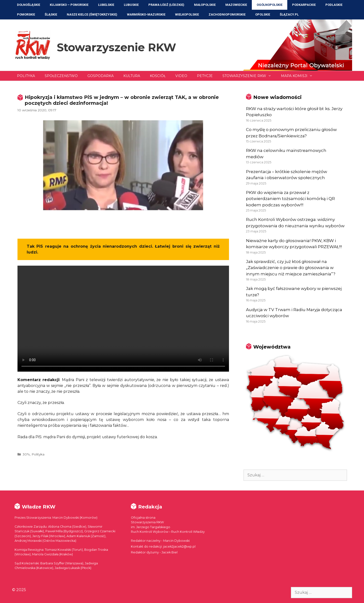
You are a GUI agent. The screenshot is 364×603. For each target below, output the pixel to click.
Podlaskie (334, 5)
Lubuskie (131, 5)
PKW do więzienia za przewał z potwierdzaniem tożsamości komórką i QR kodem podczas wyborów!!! (290, 199)
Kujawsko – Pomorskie (69, 5)
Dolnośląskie (29, 5)
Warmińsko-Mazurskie (146, 14)
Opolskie (263, 14)
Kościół (158, 76)
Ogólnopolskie (270, 5)
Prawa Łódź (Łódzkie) (166, 5)
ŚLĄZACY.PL (289, 14)
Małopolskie (205, 5)
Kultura (132, 76)
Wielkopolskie (187, 14)
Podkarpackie (304, 5)
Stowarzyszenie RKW (116, 47)
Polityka (26, 76)
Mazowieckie (236, 5)
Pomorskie (26, 14)
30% (26, 454)
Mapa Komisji (299, 76)
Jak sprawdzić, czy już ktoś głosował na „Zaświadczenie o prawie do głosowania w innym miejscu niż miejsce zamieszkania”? (291, 268)
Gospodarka (101, 76)
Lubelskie (106, 5)
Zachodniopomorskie (227, 14)
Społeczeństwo (61, 76)
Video (181, 76)
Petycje (205, 76)
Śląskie (51, 14)
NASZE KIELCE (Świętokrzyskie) (92, 14)
